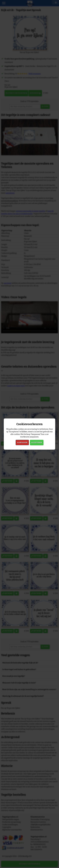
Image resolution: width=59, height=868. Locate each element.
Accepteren (37, 443)
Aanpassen (22, 443)
